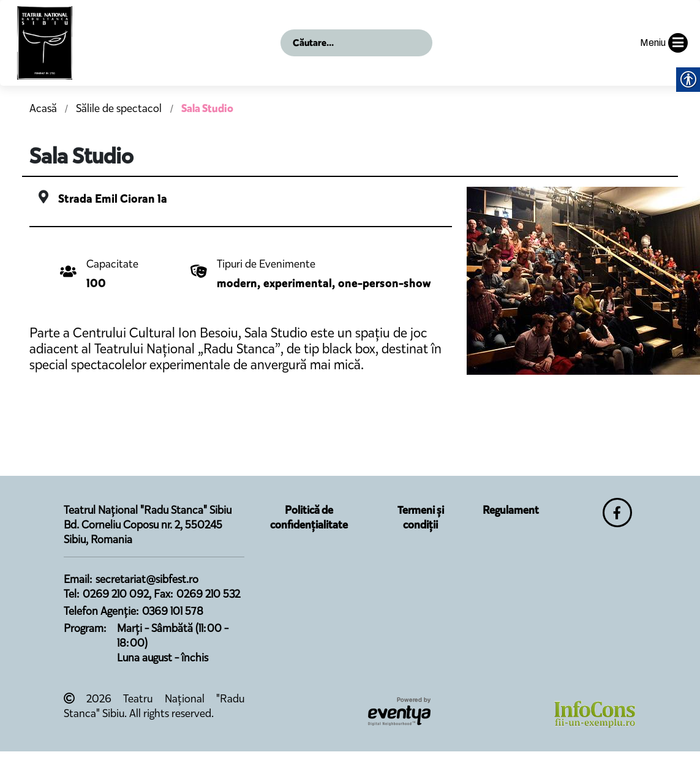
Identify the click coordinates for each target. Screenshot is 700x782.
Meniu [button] (664, 43)
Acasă (43, 108)
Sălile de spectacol (120, 108)
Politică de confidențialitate (309, 517)
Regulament (511, 510)
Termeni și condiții (421, 517)
